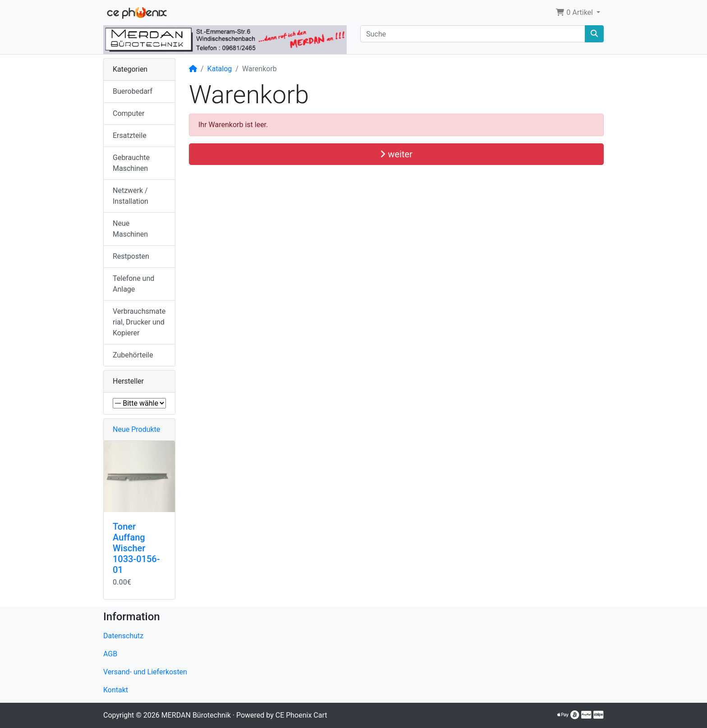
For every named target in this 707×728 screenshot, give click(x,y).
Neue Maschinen (130, 229)
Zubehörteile (133, 355)
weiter (396, 154)
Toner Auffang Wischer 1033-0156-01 (136, 548)
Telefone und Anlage (133, 284)
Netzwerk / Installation (131, 196)
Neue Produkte (136, 429)
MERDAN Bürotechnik (196, 715)
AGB (110, 654)
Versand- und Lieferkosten (145, 672)
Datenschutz (123, 636)
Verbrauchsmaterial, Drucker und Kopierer (139, 322)
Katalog (220, 69)
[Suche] (473, 34)
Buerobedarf (133, 91)
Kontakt (116, 690)
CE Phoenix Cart (301, 715)
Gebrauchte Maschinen (131, 163)
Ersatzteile (130, 135)
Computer (129, 113)
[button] (578, 13)
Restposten (131, 256)
